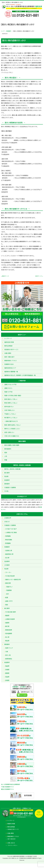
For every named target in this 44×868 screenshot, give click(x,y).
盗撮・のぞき (9, 601)
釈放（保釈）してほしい (11, 403)
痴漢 (7, 598)
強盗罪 (7, 666)
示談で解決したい (10, 410)
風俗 (7, 605)
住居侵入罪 (9, 551)
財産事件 (7, 480)
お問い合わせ (11, 843)
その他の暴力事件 (11, 612)
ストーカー (8, 572)
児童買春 (9, 590)
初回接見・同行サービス (11, 350)
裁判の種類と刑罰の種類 (12, 445)
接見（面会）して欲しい (11, 399)
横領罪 (7, 673)
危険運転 (8, 536)
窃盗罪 (7, 677)
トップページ (8, 339)
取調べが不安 (8, 392)
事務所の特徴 (11, 824)
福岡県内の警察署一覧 (11, 372)
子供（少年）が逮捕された (12, 436)
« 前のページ (5, 276)
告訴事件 (7, 561)
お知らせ (7, 522)
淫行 (7, 594)
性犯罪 (6, 476)
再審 (6, 460)
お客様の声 (8, 518)
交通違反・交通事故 (10, 488)
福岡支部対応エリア (10, 368)
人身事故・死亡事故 (11, 533)
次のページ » (39, 276)
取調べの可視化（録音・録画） (13, 396)
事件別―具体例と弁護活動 (12, 469)
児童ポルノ (9, 587)
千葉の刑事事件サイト (8, 787)
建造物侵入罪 (9, 554)
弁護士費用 (8, 353)
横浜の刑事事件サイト (8, 789)
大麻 (7, 652)
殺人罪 (7, 637)
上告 (6, 456)
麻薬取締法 (9, 659)
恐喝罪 (7, 670)
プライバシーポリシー (13, 845)
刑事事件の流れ (9, 364)
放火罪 (7, 558)
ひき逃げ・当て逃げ (11, 529)
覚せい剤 (8, 655)
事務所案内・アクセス (11, 361)
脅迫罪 (7, 641)
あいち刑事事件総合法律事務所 (11, 784)
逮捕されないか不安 (10, 385)
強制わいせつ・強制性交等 (13, 580)
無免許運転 (9, 540)
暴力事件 (7, 473)
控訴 (6, 453)
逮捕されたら (8, 388)
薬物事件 (7, 484)
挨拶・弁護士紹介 (9, 357)
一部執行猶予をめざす (11, 421)
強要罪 (7, 623)
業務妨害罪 (9, 630)
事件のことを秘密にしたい (12, 429)
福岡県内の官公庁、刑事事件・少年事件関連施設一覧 (20, 375)
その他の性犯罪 (10, 576)
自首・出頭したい (9, 432)
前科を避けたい (9, 407)
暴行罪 (7, 626)
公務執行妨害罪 (10, 619)
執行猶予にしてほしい (11, 418)
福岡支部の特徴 (9, 342)
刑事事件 (9, 31)
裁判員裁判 (8, 449)
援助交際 (8, 583)
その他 (6, 491)
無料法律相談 (8, 346)
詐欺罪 (7, 680)
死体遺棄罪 (9, 634)
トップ (3, 31)
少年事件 (7, 565)
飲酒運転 (8, 543)
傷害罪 (7, 616)
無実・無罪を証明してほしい (13, 425)
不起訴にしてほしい (10, 414)
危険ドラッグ (9, 648)
